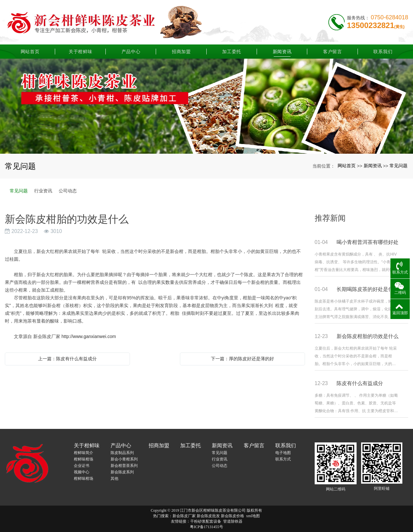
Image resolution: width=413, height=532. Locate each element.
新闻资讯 (282, 50)
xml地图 (253, 516)
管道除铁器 (233, 521)
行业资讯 (43, 191)
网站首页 (30, 50)
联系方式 (283, 459)
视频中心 (82, 472)
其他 (114, 479)
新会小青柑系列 (124, 459)
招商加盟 (181, 50)
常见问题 (398, 166)
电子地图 (283, 453)
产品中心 (131, 50)
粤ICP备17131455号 (207, 527)
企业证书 (82, 466)
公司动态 (68, 191)
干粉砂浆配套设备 (206, 521)
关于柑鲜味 (81, 50)
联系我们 (383, 50)
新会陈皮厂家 (184, 516)
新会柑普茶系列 (124, 466)
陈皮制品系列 (122, 453)
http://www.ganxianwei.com (89, 336)
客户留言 (333, 50)
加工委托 (232, 50)
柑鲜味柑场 (84, 459)
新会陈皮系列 (122, 472)
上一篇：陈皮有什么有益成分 (67, 359)
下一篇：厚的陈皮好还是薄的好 (242, 359)
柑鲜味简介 (84, 453)
